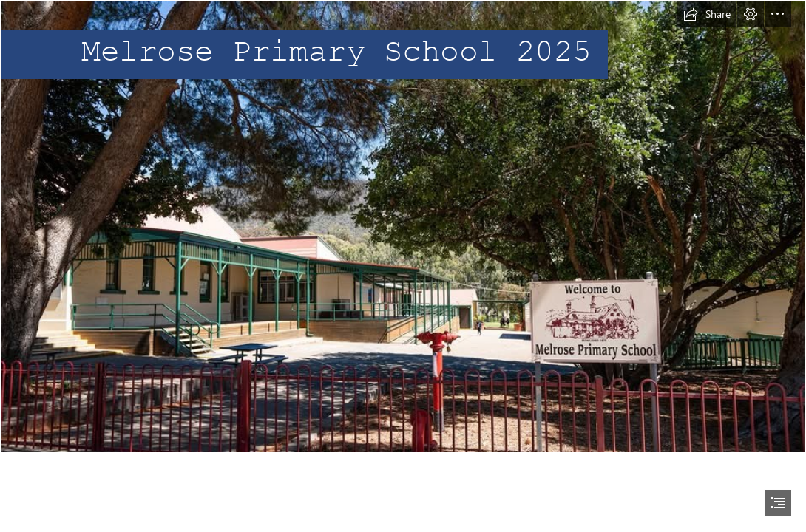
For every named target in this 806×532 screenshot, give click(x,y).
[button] (707, 14)
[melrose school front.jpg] (403, 226)
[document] (403, 266)
